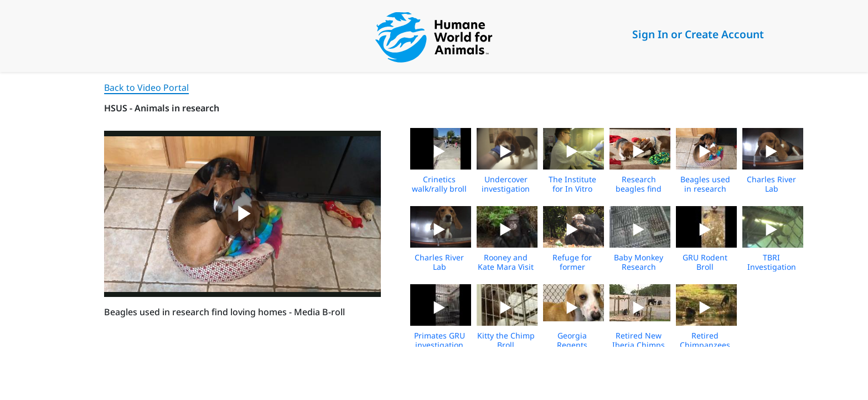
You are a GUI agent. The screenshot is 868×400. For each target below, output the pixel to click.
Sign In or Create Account (698, 34)
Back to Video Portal (146, 88)
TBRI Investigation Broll (772, 267)
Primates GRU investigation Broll (440, 345)
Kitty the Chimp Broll (506, 340)
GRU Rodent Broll (705, 262)
